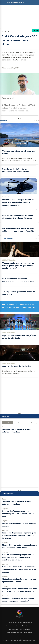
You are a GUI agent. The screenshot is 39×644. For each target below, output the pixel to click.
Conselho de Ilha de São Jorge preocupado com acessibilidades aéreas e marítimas (16, 172)
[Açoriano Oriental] (20, 618)
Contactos (29, 626)
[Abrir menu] (3, 2)
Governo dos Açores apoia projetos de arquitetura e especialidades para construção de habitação (18, 557)
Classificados (20, 626)
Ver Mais (37, 121)
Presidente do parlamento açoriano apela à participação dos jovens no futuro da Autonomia (19, 535)
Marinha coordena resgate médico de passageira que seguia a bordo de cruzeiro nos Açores (18, 202)
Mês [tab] (31, 422)
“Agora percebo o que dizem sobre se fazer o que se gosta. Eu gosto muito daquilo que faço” (18, 266)
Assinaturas (28, 633)
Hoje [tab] (8, 422)
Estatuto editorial (26, 623)
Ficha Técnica (14, 629)
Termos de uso (25, 629)
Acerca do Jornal (13, 623)
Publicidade (10, 626)
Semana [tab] (19, 422)
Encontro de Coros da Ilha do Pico (17, 366)
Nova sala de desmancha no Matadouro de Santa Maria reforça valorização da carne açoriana (19, 569)
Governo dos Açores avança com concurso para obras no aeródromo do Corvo (18, 514)
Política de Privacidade (15, 633)
